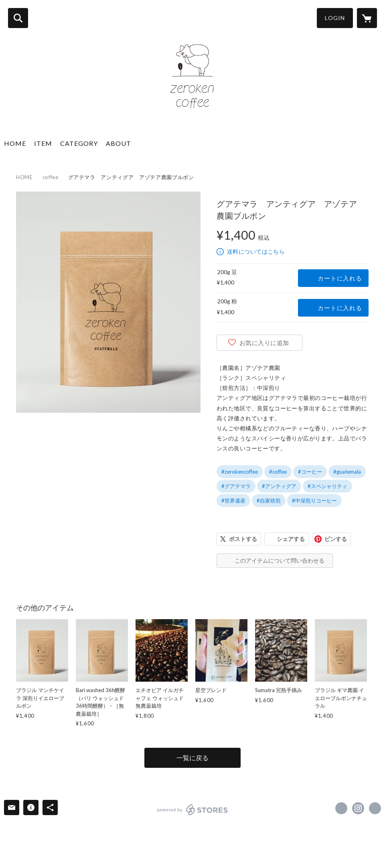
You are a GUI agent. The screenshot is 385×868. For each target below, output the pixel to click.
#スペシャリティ (327, 486)
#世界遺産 (233, 501)
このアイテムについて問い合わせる (280, 560)
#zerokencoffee (240, 472)
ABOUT (119, 143)
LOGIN (335, 18)
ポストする (243, 539)
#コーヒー (310, 472)
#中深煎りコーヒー (314, 501)
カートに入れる (340, 278)
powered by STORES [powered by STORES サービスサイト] (193, 809)
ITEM (43, 143)
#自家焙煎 (269, 501)
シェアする (291, 539)
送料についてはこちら (256, 251)
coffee (51, 177)
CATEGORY (79, 143)
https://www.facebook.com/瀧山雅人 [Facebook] (341, 808)
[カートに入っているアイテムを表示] (367, 18)
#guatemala (347, 472)
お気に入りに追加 (264, 343)
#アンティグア (279, 486)
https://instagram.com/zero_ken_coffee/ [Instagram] (358, 808)
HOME (15, 143)
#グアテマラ (236, 486)
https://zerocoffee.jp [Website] (375, 808)
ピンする (336, 539)
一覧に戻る (192, 758)
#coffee (278, 472)
